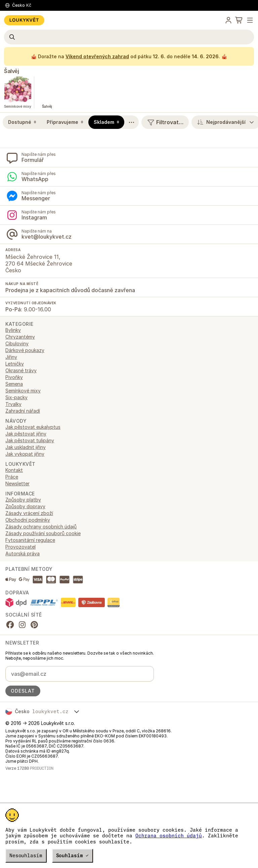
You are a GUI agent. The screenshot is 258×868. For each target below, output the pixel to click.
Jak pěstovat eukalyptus (33, 427)
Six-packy (16, 397)
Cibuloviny (17, 343)
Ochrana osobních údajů (169, 836)
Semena (14, 384)
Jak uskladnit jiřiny (26, 447)
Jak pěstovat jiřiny (26, 434)
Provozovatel (20, 547)
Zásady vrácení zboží (29, 513)
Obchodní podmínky (28, 520)
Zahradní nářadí (23, 411)
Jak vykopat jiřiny (25, 454)
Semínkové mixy (23, 391)
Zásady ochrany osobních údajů (41, 527)
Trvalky (13, 404)
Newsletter (17, 483)
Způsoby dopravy (25, 506)
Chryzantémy (20, 337)
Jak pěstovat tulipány (30, 440)
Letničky (15, 364)
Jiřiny (11, 357)
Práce (12, 477)
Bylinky (13, 330)
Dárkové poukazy (25, 350)
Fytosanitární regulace (30, 540)
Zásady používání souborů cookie (43, 533)
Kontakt (14, 470)
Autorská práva (23, 553)
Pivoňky (14, 377)
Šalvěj (11, 71)
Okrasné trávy (21, 370)
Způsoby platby (23, 500)
